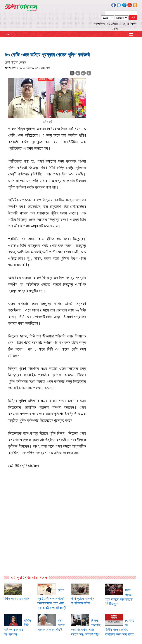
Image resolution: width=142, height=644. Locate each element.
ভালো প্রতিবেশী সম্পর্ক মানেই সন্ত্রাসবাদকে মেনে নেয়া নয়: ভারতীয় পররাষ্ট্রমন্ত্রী (52, 599)
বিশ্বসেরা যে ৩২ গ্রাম (17, 599)
